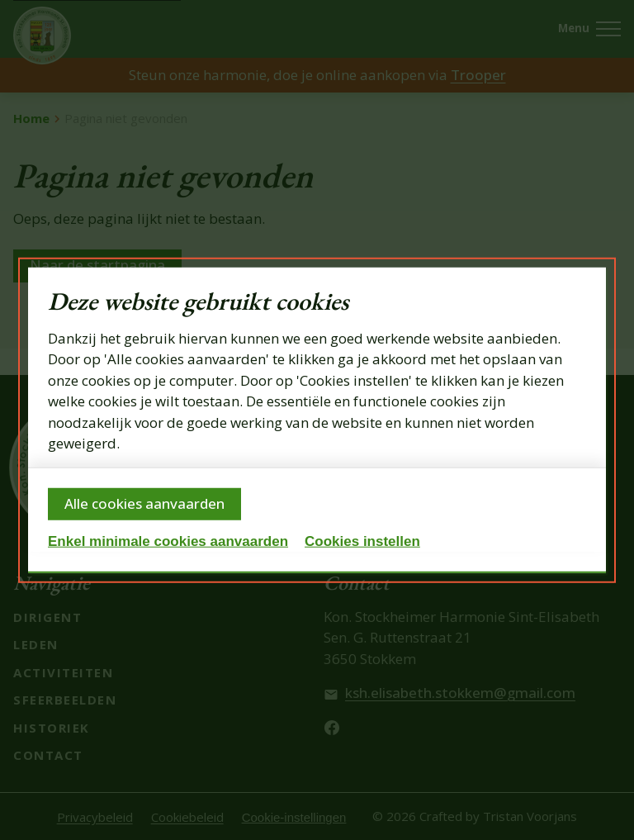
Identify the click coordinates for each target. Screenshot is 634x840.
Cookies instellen (362, 541)
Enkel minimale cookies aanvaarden (168, 541)
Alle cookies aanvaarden (144, 503)
